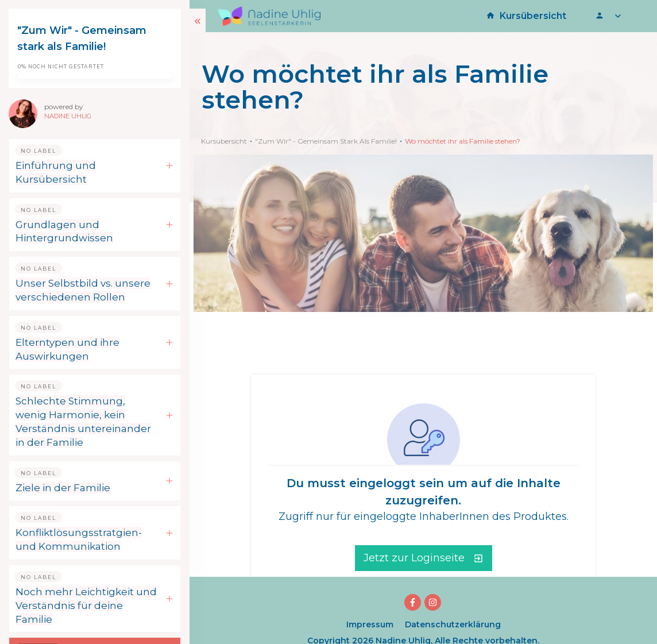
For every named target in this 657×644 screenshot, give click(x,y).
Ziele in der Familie (63, 488)
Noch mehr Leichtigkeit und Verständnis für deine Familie (86, 606)
